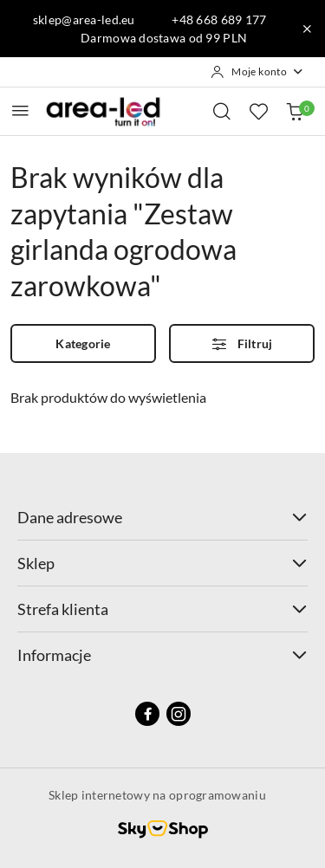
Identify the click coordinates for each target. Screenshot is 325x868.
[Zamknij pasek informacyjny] (307, 29)
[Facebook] (147, 714)
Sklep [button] (162, 563)
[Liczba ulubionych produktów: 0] (258, 111)
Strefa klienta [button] (162, 609)
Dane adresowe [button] (162, 517)
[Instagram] (179, 714)
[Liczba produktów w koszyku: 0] (295, 111)
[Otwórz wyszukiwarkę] (222, 111)
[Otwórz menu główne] (20, 110)
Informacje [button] (162, 655)
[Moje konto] (257, 72)
